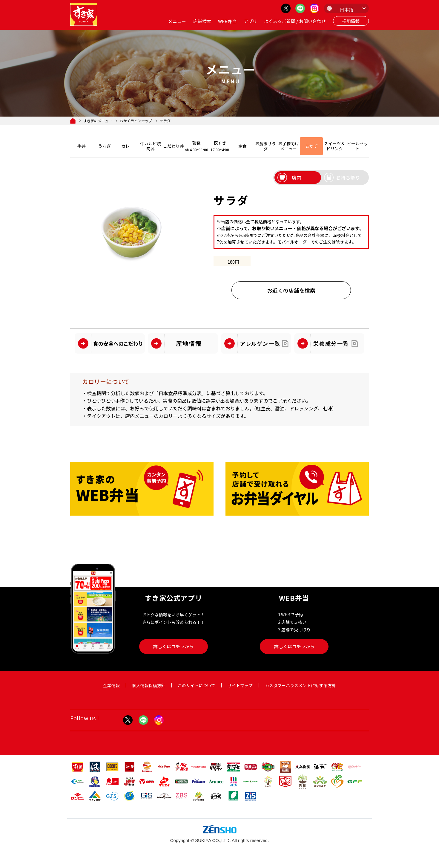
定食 (242, 146)
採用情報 (351, 21)
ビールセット (357, 146)
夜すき (220, 146)
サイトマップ (240, 685)
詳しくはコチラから (173, 646)
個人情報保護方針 (149, 685)
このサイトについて (197, 685)
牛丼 (82, 146)
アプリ (250, 21)
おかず (311, 146)
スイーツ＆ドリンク (334, 146)
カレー (128, 146)
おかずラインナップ (136, 121)
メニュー (177, 21)
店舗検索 (202, 21)
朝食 (197, 146)
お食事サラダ (265, 146)
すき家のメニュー (98, 121)
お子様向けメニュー (288, 146)
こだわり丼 (174, 146)
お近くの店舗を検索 (291, 291)
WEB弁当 (227, 21)
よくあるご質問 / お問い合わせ (295, 21)
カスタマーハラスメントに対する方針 (300, 685)
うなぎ (105, 146)
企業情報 (111, 685)
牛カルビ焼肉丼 (151, 146)
